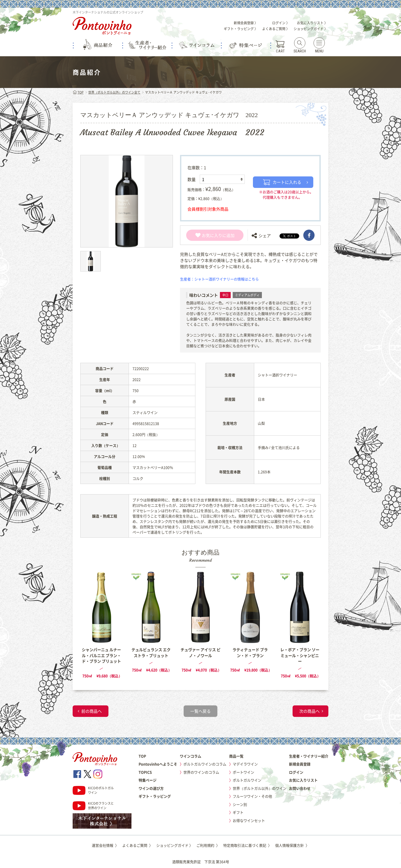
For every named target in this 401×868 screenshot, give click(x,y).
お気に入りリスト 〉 (312, 23)
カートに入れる (282, 182)
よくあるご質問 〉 (276, 29)
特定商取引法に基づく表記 (247, 845)
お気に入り (209, 235)
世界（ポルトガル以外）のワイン (260, 788)
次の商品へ (309, 711)
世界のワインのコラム (201, 772)
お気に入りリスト (303, 780)
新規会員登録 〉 (246, 23)
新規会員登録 (300, 764)
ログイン (296, 772)
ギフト (238, 812)
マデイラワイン (245, 764)
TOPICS (145, 772)
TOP (78, 92)
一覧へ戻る (201, 711)
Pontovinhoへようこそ (158, 764)
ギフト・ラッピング (155, 796)
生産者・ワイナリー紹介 (309, 756)
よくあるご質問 (137, 845)
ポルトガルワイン (247, 780)
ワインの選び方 (151, 788)
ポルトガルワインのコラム (205, 764)
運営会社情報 (105, 845)
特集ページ (148, 780)
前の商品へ (92, 711)
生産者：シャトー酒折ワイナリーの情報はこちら (219, 279)
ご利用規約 (208, 845)
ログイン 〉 (281, 23)
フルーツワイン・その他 (252, 796)
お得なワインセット (249, 820)
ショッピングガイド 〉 (311, 29)
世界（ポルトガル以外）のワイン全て (114, 92)
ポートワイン (243, 772)
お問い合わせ (300, 788)
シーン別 (240, 804)
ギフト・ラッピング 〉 (241, 29)
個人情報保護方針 (292, 845)
